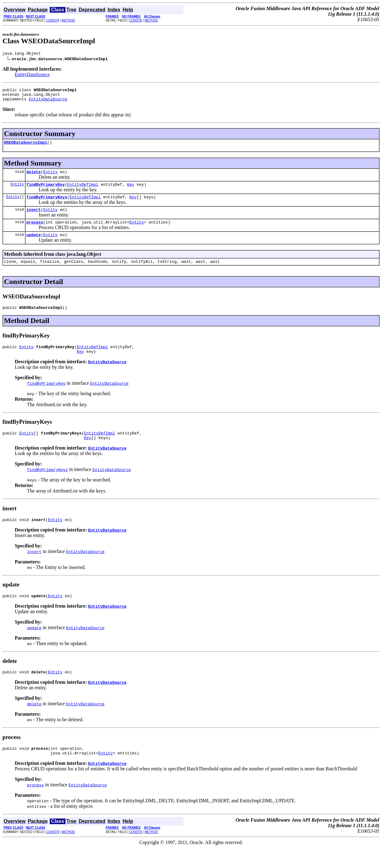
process (35, 231)
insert (34, 218)
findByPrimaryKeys (47, 204)
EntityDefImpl (83, 191)
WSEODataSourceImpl (26, 147)
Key (130, 191)
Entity (50, 177)
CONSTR (53, 20)
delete (34, 177)
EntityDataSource (32, 75)
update (34, 245)
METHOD (68, 20)
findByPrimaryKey (46, 191)
